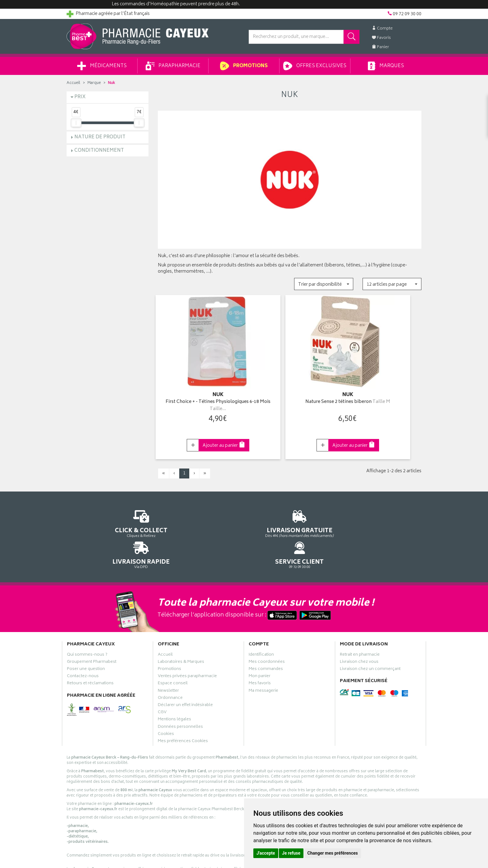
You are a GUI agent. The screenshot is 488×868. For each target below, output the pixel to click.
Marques (386, 66)
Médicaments (102, 66)
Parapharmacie (173, 66)
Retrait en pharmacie (360, 621)
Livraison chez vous (359, 628)
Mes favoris (260, 649)
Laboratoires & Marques (181, 628)
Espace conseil (173, 649)
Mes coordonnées (267, 628)
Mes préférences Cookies (183, 707)
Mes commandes (266, 635)
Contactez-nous (83, 642)
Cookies (166, 700)
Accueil (73, 83)
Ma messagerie (263, 657)
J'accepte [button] (266, 853)
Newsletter (168, 657)
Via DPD (290, 513)
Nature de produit (100, 137)
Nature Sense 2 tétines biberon (290, 395)
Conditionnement (99, 151)
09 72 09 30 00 (381, 513)
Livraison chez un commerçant (370, 635)
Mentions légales (174, 686)
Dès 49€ (199, 516)
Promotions (244, 66)
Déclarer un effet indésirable (185, 671)
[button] (324, 284)
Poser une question (86, 635)
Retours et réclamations (90, 649)
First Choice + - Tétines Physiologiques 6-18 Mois (198, 395)
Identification (261, 621)
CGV (162, 678)
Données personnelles (180, 693)
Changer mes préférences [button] (333, 853)
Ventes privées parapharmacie (187, 642)
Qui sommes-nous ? (87, 621)
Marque (94, 83)
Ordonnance (170, 664)
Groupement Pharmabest (92, 628)
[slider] (76, 123)
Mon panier (260, 642)
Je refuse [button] (291, 853)
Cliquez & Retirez (108, 513)
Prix (80, 97)
